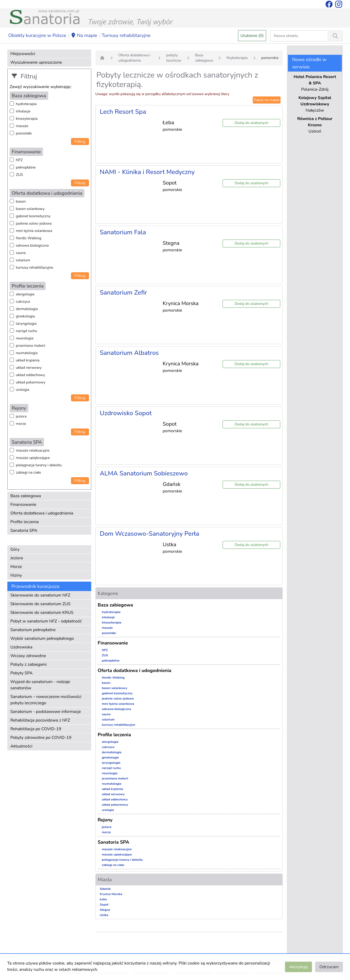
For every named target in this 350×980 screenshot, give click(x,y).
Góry (15, 549)
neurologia (25, 338)
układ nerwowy (29, 368)
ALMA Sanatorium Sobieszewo (144, 473)
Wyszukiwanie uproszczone (36, 62)
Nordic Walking (29, 238)
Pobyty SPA (22, 673)
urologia (23, 390)
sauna (21, 253)
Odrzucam (329, 967)
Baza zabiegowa (26, 496)
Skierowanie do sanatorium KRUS (42, 613)
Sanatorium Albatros (129, 353)
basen (21, 201)
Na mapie (84, 36)
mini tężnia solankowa (34, 231)
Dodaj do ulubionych (252, 123)
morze (21, 424)
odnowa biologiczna (32, 245)
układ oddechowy (31, 375)
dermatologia (27, 309)
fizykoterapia (237, 58)
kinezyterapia (27, 119)
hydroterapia (26, 104)
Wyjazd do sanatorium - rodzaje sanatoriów (40, 685)
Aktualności (21, 746)
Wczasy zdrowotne (28, 656)
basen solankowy (30, 209)
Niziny (16, 575)
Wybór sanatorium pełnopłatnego (42, 638)
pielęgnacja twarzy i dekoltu (39, 465)
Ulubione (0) (252, 36)
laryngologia (26, 324)
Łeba (103, 899)
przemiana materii (31, 346)
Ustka (104, 915)
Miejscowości (23, 54)
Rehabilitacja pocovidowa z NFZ (40, 720)
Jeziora (17, 558)
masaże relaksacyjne (33, 450)
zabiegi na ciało (29, 472)
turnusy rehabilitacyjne (35, 267)
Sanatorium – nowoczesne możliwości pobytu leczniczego (46, 700)
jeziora (21, 416)
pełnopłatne (26, 167)
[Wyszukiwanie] (335, 36)
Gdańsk (105, 889)
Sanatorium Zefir (123, 293)
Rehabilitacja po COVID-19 (36, 729)
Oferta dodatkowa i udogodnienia (42, 513)
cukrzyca (23, 302)
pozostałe (24, 133)
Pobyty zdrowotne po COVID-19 (41, 738)
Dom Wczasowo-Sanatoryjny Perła (150, 534)
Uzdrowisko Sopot (126, 413)
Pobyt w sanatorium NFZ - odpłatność (46, 621)
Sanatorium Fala (123, 232)
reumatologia (27, 353)
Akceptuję (298, 967)
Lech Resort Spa (123, 112)
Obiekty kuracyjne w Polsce (37, 35)
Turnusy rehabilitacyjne (126, 35)
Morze (16, 567)
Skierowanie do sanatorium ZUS (41, 604)
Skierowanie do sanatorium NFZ (40, 595)
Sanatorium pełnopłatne (33, 630)
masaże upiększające (33, 458)
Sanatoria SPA (24, 530)
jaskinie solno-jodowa (34, 223)
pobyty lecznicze (174, 58)
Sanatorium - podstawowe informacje (46, 712)
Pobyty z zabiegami (29, 664)
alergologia (25, 294)
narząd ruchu (27, 331)
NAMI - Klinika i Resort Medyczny (147, 172)
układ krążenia (28, 360)
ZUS (20, 175)
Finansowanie (23, 505)
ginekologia (25, 316)
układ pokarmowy (31, 382)
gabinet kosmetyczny (33, 216)
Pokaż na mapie (267, 100)
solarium (23, 260)
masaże (22, 126)
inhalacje (23, 111)
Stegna (105, 910)
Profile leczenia (25, 522)
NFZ (19, 160)
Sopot (104, 905)
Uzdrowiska (21, 647)
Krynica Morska (111, 894)
